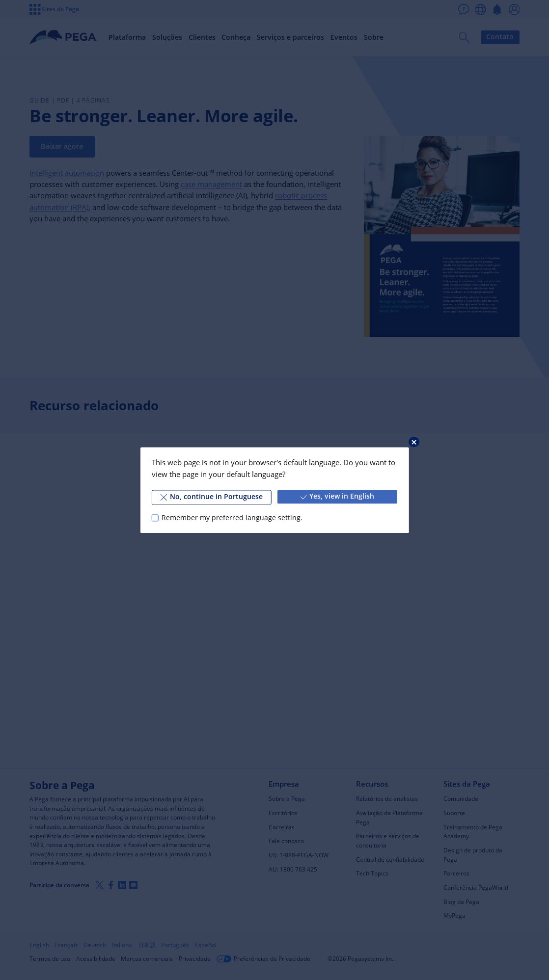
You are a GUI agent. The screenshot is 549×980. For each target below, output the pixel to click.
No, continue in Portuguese (212, 497)
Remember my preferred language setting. (232, 518)
